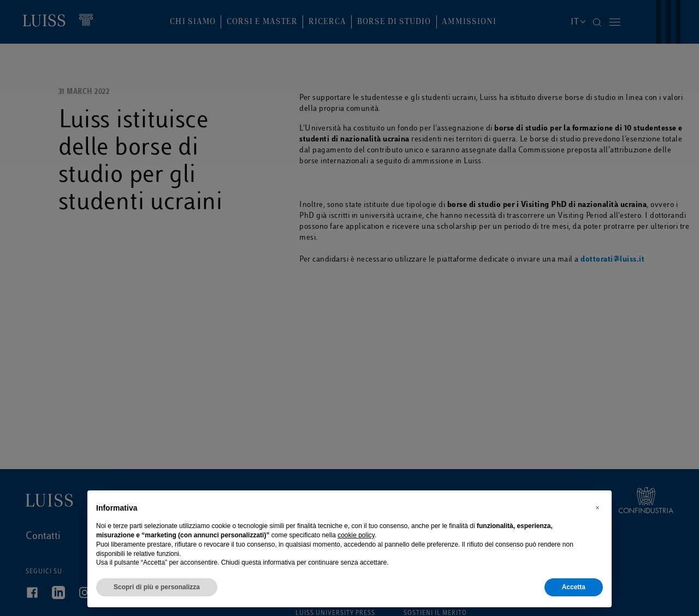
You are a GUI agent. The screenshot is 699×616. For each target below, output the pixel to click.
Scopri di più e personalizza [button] (157, 587)
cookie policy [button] (356, 535)
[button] (597, 508)
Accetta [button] (574, 587)
